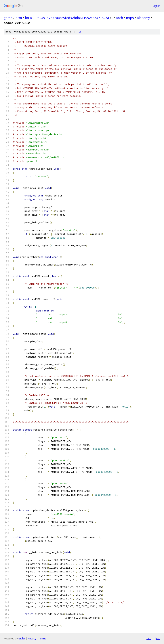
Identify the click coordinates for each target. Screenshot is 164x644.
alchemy (143, 18)
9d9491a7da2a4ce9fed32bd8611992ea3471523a (72, 18)
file (79, 32)
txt (149, 638)
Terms (42, 638)
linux (29, 18)
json (157, 638)
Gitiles (22, 638)
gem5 (8, 18)
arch (119, 18)
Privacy (32, 638)
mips (130, 18)
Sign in (157, 6)
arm (19, 18)
